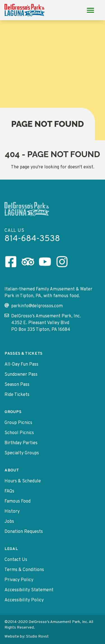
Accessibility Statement (29, 590)
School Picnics (19, 433)
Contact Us (16, 560)
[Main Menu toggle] (90, 10)
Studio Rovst (37, 637)
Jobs (9, 522)
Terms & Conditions (24, 570)
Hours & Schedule (23, 481)
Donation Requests (24, 532)
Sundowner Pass (21, 375)
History (12, 512)
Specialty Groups (22, 453)
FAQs (9, 491)
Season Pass (17, 385)
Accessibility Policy (24, 600)
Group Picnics (18, 423)
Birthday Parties (21, 443)
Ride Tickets (17, 395)
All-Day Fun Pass (21, 365)
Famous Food (17, 501)
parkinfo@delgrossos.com (34, 306)
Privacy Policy (19, 580)
